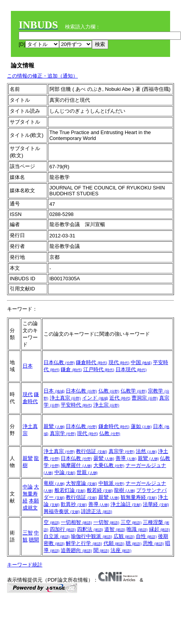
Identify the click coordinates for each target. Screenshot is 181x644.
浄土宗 (106, 405)
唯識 (137, 529)
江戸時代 (99, 369)
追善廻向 (76, 550)
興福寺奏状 (62, 511)
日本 (28, 366)
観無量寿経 (139, 497)
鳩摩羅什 (76, 465)
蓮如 (141, 426)
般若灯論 (70, 490)
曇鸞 (104, 458)
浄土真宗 (65, 398)
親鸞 (54, 426)
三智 (28, 533)
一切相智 (76, 522)
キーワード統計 (25, 565)
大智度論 (81, 483)
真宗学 (63, 433)
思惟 (153, 543)
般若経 (100, 490)
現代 (119, 362)
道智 (115, 529)
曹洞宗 (145, 398)
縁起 (160, 529)
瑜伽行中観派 (91, 536)
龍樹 (125, 490)
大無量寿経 (31, 494)
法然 (146, 451)
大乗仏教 (109, 465)
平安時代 (76, 405)
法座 (121, 550)
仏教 (109, 391)
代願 (114, 543)
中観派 (112, 483)
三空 (131, 522)
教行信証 (91, 451)
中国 (141, 362)
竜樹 (54, 483)
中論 (65, 472)
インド (95, 398)
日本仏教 (59, 362)
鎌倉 (71, 369)
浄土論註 (126, 504)
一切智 (106, 522)
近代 (120, 398)
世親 (87, 472)
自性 (146, 536)
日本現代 (131, 369)
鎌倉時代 (91, 362)
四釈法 (90, 529)
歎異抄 (74, 504)
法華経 (156, 504)
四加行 (63, 529)
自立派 (57, 536)
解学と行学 (84, 543)
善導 (126, 458)
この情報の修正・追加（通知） (42, 76)
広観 (124, 536)
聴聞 (34, 540)
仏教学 (134, 391)
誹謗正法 (97, 511)
